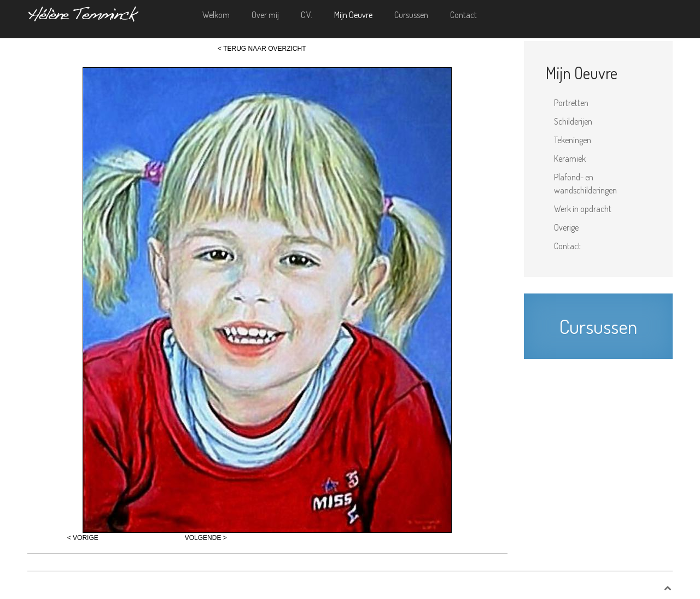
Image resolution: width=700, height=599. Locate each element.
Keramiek (570, 158)
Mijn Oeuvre (353, 15)
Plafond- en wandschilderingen (585, 184)
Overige (566, 227)
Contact (463, 15)
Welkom (216, 15)
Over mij (265, 15)
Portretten (571, 103)
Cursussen (411, 15)
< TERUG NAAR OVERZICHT (262, 49)
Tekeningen (573, 140)
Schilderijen (573, 121)
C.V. (307, 15)
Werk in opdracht (583, 209)
